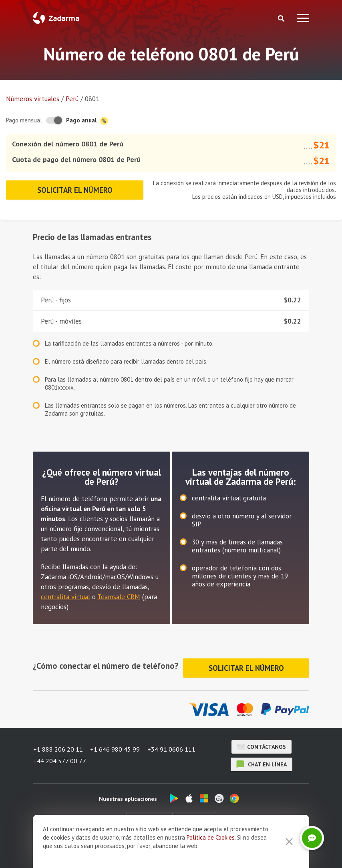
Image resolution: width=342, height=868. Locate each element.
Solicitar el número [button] (75, 190)
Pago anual (87, 121)
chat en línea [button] (262, 763)
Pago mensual (24, 120)
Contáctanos (262, 746)
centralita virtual (65, 597)
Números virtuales (33, 99)
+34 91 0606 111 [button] (172, 749)
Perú (72, 99)
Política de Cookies (211, 837)
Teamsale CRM (119, 597)
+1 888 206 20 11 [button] (58, 749)
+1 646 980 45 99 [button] (115, 749)
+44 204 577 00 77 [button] (59, 760)
